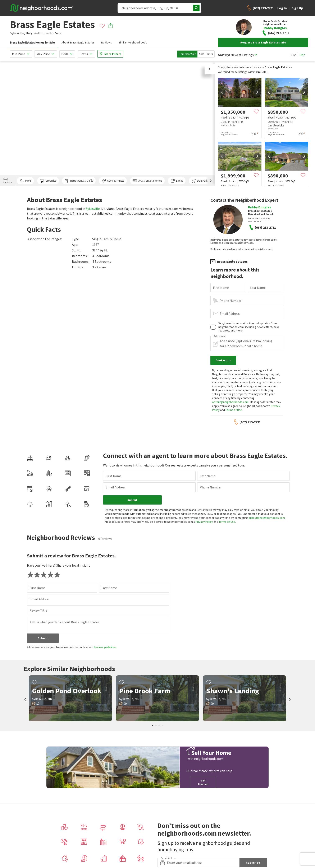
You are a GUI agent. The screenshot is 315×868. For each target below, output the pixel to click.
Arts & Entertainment (147, 181)
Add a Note (220, 336)
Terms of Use (234, 410)
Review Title (38, 610)
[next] (257, 92)
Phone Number (230, 301)
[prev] (222, 92)
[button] (210, 69)
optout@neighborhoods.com (230, 402)
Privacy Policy (204, 522)
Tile (293, 55)
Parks (25, 181)
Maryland (32, 33)
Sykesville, (17, 33)
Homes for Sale (187, 54)
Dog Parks (200, 181)
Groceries (48, 181)
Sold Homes (206, 54)
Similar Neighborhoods (133, 42)
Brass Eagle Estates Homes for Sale (32, 42)
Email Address (230, 314)
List (302, 55)
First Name (221, 288)
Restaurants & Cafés (79, 181)
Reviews (107, 42)
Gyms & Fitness (113, 181)
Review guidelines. (105, 647)
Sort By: (224, 55)
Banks (177, 181)
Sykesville (93, 209)
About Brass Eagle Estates (78, 42)
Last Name (258, 288)
